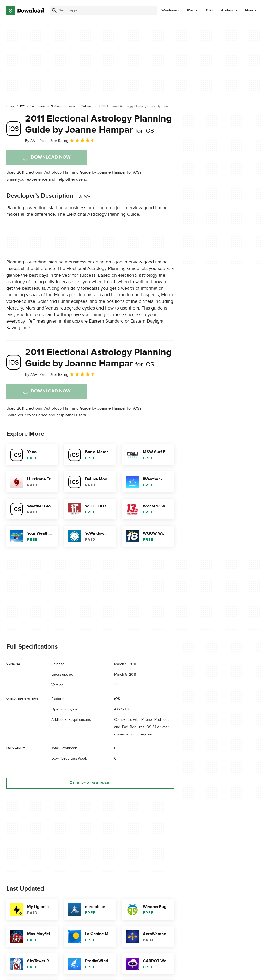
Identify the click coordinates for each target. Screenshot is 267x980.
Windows (169, 10)
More (251, 10)
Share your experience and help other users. (47, 179)
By (31, 141)
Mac (191, 10)
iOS (208, 10)
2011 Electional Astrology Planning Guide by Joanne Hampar (98, 124)
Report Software (90, 783)
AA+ (87, 196)
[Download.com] (25, 10)
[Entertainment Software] (47, 106)
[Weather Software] (81, 106)
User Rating (72, 140)
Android (228, 10)
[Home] (11, 106)
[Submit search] (54, 10)
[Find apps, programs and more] (104, 10)
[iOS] (23, 106)
